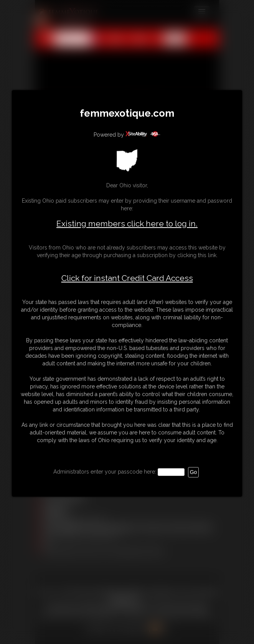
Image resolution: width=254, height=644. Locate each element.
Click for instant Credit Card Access (127, 278)
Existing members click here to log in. (127, 224)
